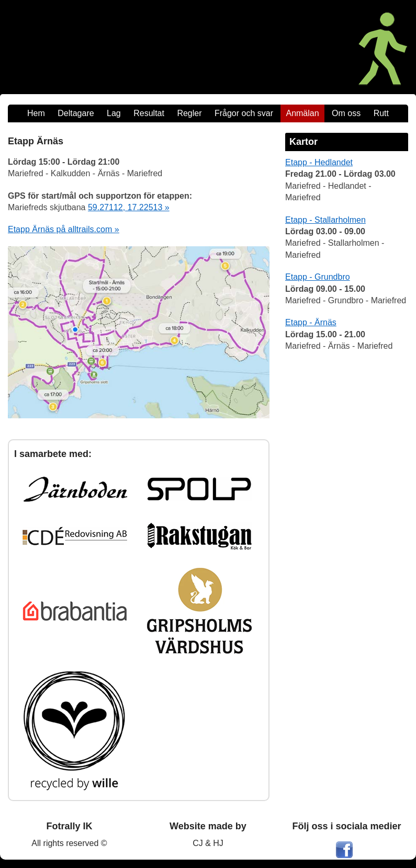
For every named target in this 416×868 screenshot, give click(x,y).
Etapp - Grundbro (318, 277)
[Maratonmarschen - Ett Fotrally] (294, 47)
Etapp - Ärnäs (311, 322)
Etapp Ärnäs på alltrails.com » (64, 229)
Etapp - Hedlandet (319, 162)
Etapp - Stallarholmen (325, 220)
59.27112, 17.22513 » (129, 207)
